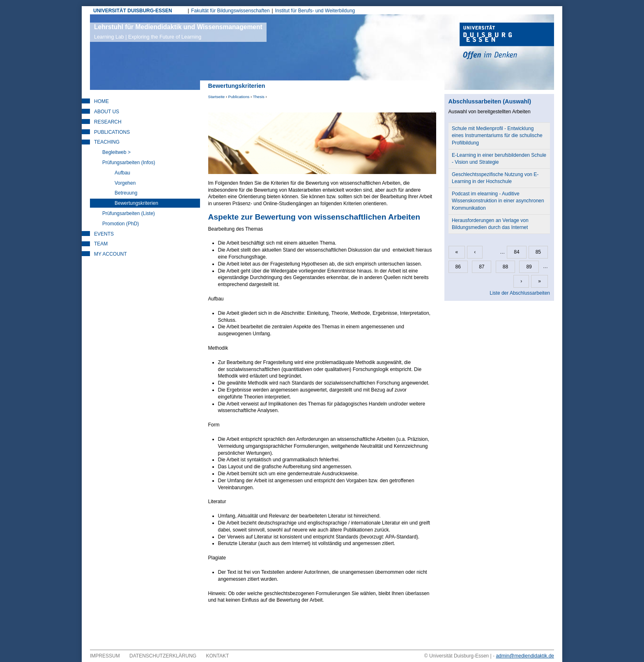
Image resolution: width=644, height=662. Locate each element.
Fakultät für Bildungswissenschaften (230, 11)
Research (108, 122)
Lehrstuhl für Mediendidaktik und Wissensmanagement (178, 32)
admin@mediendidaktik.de (525, 656)
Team (101, 244)
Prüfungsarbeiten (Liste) (129, 213)
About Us (107, 112)
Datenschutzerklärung (163, 656)
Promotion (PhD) (121, 224)
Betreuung (126, 193)
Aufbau (122, 173)
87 (482, 267)
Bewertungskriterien (136, 203)
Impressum (105, 656)
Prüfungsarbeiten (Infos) (129, 163)
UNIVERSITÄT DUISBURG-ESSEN (133, 11)
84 (516, 252)
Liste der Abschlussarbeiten (520, 293)
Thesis (259, 97)
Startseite (217, 97)
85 (538, 252)
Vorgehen (125, 183)
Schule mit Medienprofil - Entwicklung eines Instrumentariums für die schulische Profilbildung (497, 135)
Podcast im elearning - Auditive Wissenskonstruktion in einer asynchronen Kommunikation (498, 201)
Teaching (107, 142)
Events (104, 234)
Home (101, 101)
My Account (110, 254)
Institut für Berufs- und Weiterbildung (315, 11)
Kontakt (218, 656)
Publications (239, 97)
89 (529, 267)
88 (505, 267)
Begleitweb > (116, 152)
